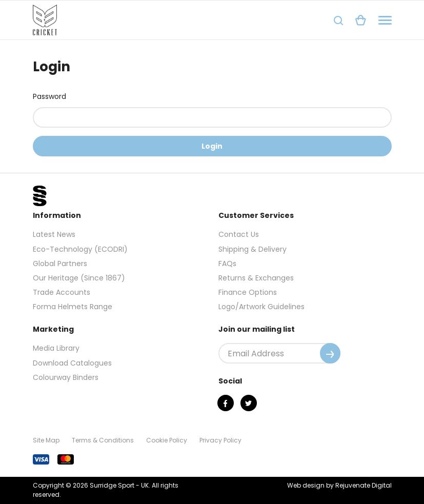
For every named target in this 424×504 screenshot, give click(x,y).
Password (49, 96)
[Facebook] (226, 403)
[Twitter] (249, 403)
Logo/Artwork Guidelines (261, 307)
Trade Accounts (62, 292)
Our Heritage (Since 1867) (79, 278)
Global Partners (60, 264)
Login (212, 146)
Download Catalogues (72, 363)
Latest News (54, 234)
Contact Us (239, 234)
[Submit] (330, 353)
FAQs (227, 264)
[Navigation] (385, 20)
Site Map (46, 440)
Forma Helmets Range (73, 307)
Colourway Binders (66, 377)
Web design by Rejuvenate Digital (339, 485)
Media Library (56, 348)
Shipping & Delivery (253, 249)
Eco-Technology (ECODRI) (80, 249)
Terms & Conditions (103, 440)
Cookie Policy (167, 440)
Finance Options (248, 292)
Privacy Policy (220, 440)
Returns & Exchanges (256, 278)
